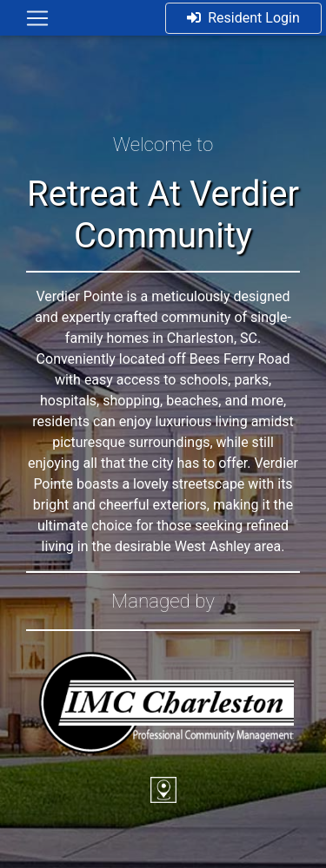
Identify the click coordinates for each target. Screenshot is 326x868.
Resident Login (243, 18)
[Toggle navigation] (37, 18)
